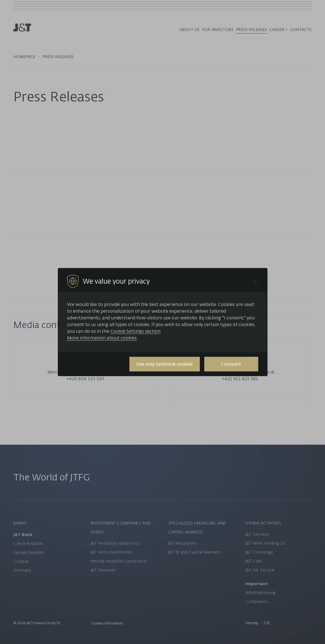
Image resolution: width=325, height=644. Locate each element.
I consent (231, 364)
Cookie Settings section (135, 331)
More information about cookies (102, 338)
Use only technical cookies (165, 364)
